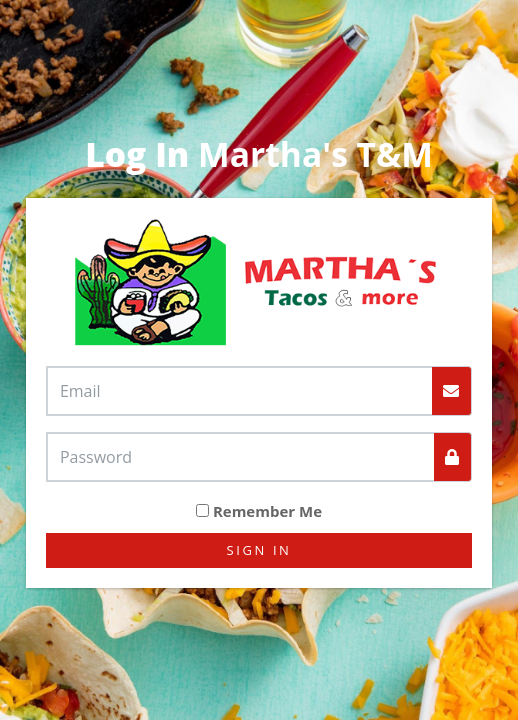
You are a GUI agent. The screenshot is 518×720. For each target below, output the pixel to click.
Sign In (259, 550)
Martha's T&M (259, 154)
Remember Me (267, 511)
